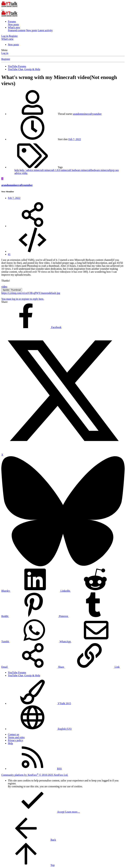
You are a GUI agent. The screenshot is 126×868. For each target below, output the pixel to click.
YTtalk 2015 (39, 703)
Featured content (17, 30)
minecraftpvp (108, 170)
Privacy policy (16, 740)
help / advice (27, 170)
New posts (13, 24)
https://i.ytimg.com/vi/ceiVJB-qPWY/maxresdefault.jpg (31, 293)
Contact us (13, 734)
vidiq (25, 173)
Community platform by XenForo (35, 775)
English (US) (40, 729)
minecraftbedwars (91, 170)
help (17, 170)
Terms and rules (16, 737)
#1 (9, 254)
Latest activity (45, 30)
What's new (14, 27)
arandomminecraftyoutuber (87, 114)
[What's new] (7, 39)
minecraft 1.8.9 (53, 170)
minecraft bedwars (71, 170)
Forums (12, 21)
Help (10, 743)
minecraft (39, 170)
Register (6, 59)
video (4, 287)
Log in (5, 53)
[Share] (32, 226)
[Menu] (3, 10)
